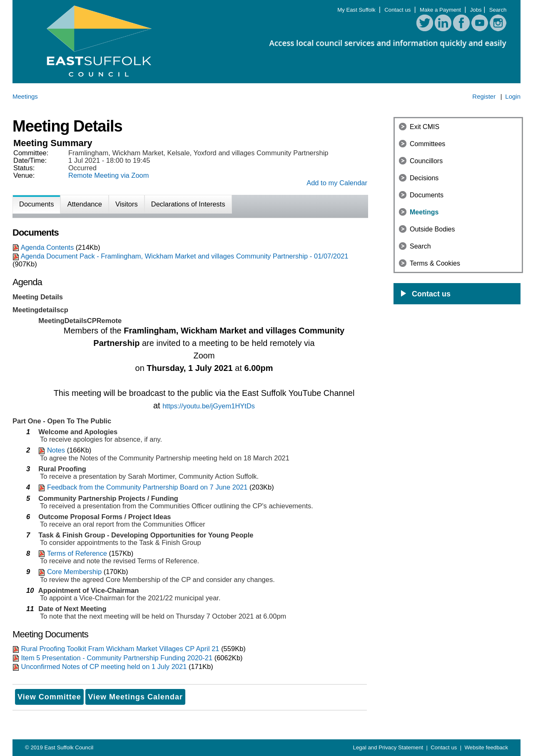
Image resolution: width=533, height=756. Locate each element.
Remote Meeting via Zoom (109, 175)
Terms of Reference (77, 553)
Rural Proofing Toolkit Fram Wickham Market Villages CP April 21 (120, 649)
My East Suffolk (357, 10)
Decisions (424, 178)
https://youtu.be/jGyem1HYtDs (209, 406)
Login (513, 96)
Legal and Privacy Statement (389, 747)
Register (484, 96)
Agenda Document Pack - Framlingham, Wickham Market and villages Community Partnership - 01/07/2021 (185, 256)
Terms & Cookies (435, 263)
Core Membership (74, 572)
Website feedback (486, 747)
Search (498, 10)
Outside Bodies (432, 229)
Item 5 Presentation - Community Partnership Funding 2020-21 (118, 658)
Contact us (398, 10)
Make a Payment (441, 10)
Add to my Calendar (337, 183)
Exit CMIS (425, 127)
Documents (427, 195)
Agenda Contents (47, 247)
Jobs (476, 10)
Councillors (426, 161)
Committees (427, 144)
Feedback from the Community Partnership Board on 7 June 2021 (147, 487)
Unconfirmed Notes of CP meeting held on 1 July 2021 (104, 666)
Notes (56, 450)
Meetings (424, 212)
